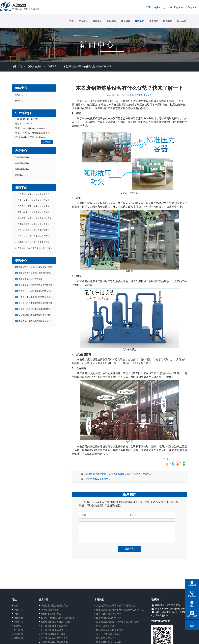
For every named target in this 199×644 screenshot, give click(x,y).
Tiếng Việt (191, 7)
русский (168, 7)
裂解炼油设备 (35, 66)
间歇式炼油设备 (22, 157)
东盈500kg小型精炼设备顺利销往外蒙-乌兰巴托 (38, 248)
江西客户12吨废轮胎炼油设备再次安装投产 (37, 194)
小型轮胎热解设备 (50, 610)
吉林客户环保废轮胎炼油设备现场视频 (35, 303)
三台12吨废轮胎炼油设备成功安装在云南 (36, 200)
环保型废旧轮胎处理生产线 (54, 606)
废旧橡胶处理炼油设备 (52, 630)
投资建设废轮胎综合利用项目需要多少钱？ (118, 622)
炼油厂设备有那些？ (106, 626)
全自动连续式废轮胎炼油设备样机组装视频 (37, 315)
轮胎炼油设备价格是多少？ (110, 630)
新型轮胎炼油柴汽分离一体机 (55, 622)
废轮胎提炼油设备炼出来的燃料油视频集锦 (37, 273)
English (157, 7)
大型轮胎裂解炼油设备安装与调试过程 (115, 606)
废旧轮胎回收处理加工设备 (54, 638)
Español (179, 7)
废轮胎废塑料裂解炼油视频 (30, 279)
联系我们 (168, 21)
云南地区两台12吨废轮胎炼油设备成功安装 (37, 224)
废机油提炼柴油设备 (51, 614)
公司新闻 (19, 95)
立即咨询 (47, 142)
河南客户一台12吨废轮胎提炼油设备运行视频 (38, 291)
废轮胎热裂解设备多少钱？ (97, 479)
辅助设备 (19, 175)
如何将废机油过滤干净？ (109, 614)
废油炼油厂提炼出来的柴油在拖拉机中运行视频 (39, 321)
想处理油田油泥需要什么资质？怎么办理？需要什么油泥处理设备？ (118, 474)
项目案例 (111, 21)
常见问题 (126, 21)
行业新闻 (19, 101)
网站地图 (182, 21)
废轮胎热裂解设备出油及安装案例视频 (35, 267)
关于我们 (154, 21)
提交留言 (148, 95)
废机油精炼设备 (22, 169)
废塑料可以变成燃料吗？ (109, 618)
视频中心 (97, 21)
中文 (148, 7)
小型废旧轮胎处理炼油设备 (54, 642)
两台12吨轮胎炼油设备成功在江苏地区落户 (37, 236)
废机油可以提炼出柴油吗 (109, 642)
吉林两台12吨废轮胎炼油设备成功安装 (35, 218)
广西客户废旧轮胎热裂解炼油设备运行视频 (37, 297)
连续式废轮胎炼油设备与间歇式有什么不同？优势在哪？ (125, 610)
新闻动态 (140, 21)
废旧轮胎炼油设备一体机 (53, 634)
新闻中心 (18, 626)
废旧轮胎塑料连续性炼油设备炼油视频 (35, 285)
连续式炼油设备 (22, 163)
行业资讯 (52, 66)
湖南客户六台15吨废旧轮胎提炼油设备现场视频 (39, 309)
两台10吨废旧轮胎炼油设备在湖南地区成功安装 (39, 230)
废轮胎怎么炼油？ (105, 638)
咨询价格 (139, 95)
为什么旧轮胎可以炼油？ (109, 634)
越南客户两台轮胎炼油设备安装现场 (34, 242)
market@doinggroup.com (34, 128)
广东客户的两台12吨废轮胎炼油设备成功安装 (38, 206)
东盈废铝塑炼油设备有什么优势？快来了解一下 (87, 66)
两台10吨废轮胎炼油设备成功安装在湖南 (36, 212)
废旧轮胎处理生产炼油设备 (54, 626)
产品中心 (83, 21)
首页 (71, 21)
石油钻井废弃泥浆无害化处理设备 (58, 618)
